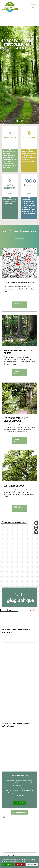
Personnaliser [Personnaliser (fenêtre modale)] (32, 864)
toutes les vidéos (19, 812)
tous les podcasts (19, 823)
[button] (19, 121)
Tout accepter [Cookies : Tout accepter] (8, 864)
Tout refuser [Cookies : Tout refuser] (20, 864)
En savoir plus (18, 305)
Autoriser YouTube (19, 803)
